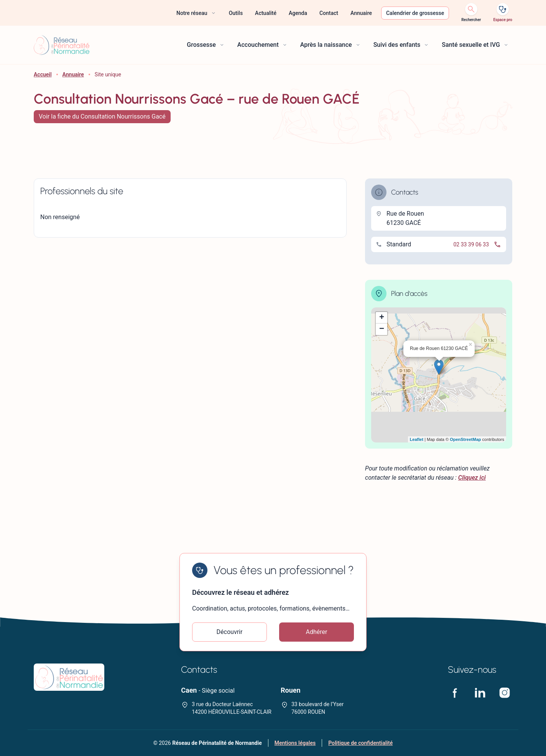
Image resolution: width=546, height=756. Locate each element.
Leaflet (417, 439)
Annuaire (73, 74)
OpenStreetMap (465, 439)
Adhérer (317, 632)
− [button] (382, 329)
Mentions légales (295, 743)
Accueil (43, 74)
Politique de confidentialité (360, 743)
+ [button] (382, 318)
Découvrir (230, 632)
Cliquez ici (472, 478)
